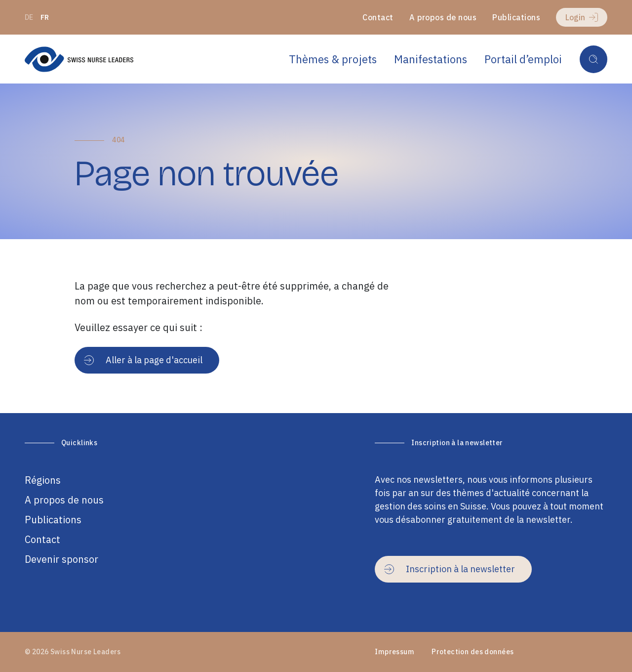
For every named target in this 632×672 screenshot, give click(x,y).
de (29, 17)
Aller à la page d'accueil (143, 360)
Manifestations (431, 59)
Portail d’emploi (523, 59)
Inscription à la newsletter (450, 569)
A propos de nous (443, 17)
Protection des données (473, 652)
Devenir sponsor (61, 559)
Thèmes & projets (333, 59)
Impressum (395, 652)
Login (582, 17)
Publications (516, 17)
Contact (378, 17)
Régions (43, 480)
